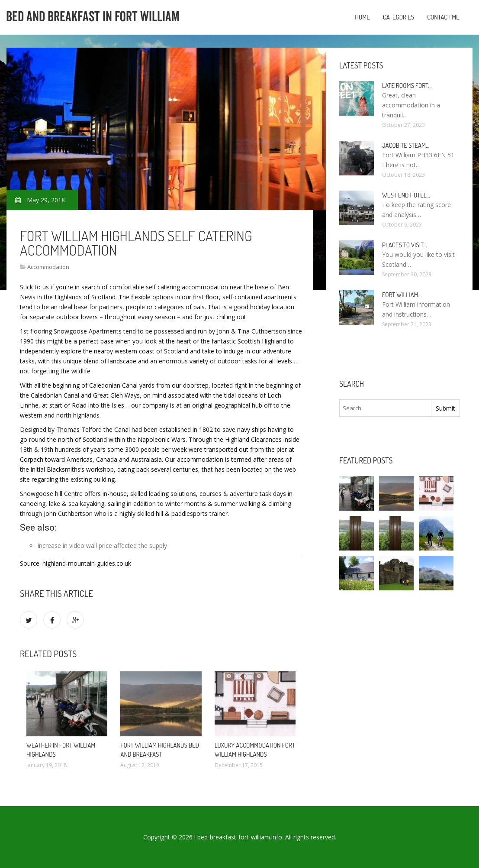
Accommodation (48, 267)
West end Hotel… (406, 195)
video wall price (91, 546)
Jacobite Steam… (406, 145)
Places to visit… (404, 245)
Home (362, 17)
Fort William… (402, 295)
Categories (399, 17)
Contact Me (443, 17)
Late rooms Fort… (407, 86)
